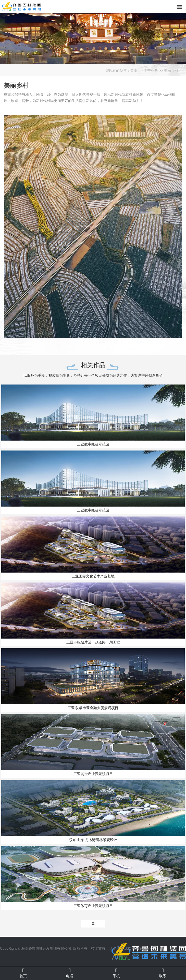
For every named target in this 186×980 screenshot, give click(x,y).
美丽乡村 (171, 71)
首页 (134, 71)
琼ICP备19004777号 (141, 948)
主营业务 (151, 71)
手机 (116, 973)
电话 (70, 973)
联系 (163, 973)
